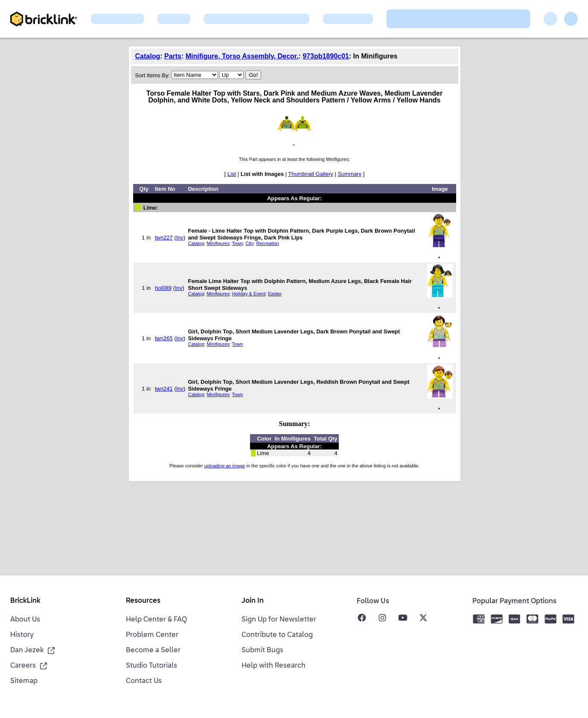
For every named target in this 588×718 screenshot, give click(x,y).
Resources (143, 601)
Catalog (148, 56)
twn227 (164, 238)
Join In (253, 601)
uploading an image (224, 466)
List (232, 174)
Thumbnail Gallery (311, 174)
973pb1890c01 (326, 56)
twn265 (164, 338)
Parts (173, 56)
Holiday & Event (249, 294)
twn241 (164, 389)
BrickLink (25, 601)
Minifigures (218, 243)
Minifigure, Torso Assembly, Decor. (242, 56)
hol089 (163, 288)
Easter (275, 294)
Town (238, 243)
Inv (180, 238)
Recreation (267, 243)
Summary (349, 174)
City (249, 243)
